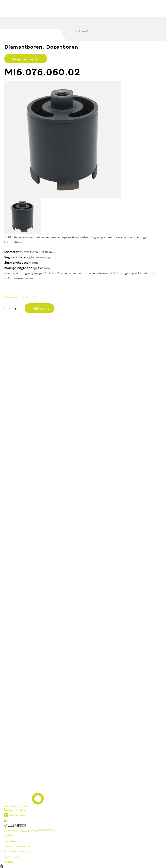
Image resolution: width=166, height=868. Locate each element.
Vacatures (11, 841)
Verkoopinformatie (17, 846)
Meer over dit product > (21, 297)
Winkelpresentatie (17, 851)
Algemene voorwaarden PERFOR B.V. (30, 830)
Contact (10, 861)
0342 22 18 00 (15, 810)
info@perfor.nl (17, 815)
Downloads (12, 856)
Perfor (8, 836)
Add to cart (41, 308)
